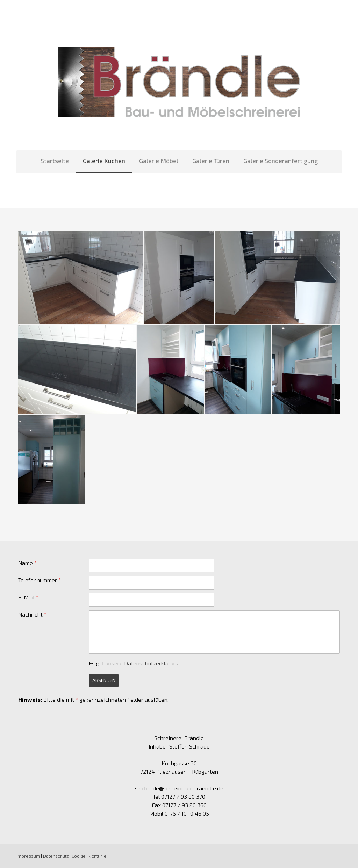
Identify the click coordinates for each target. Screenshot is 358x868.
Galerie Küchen (104, 161)
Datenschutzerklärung (152, 663)
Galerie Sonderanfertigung (281, 161)
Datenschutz (56, 856)
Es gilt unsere (134, 663)
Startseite (55, 161)
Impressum (28, 856)
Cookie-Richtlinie (89, 856)
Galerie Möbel (159, 161)
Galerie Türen (211, 161)
